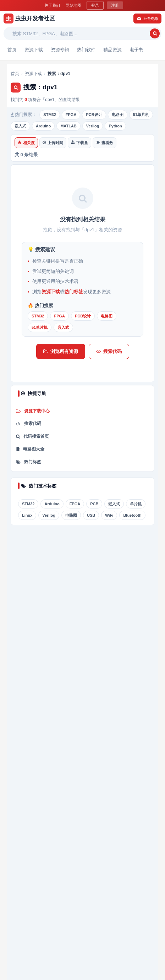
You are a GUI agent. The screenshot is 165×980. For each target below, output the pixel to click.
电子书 (136, 50)
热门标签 (74, 292)
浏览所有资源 (61, 351)
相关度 (26, 143)
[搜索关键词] (79, 34)
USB (91, 515)
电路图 (118, 115)
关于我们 (52, 5)
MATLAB (68, 126)
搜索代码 (109, 351)
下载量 (79, 143)
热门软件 (86, 50)
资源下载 (34, 50)
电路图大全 (30, 449)
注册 (115, 5)
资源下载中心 (33, 411)
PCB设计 (94, 115)
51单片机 (141, 115)
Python (115, 126)
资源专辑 (60, 50)
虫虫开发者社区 (29, 19)
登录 (95, 5)
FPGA (71, 115)
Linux (27, 515)
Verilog (93, 126)
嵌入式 (20, 126)
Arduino (43, 126)
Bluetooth (132, 515)
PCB (94, 504)
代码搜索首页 (32, 436)
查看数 (104, 143)
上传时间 (53, 143)
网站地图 (73, 5)
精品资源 (112, 50)
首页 (12, 50)
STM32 (49, 115)
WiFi (109, 515)
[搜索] (155, 33)
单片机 (136, 504)
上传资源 (147, 19)
